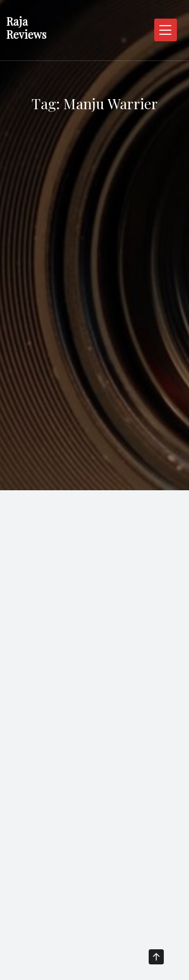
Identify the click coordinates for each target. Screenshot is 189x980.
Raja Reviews (26, 28)
